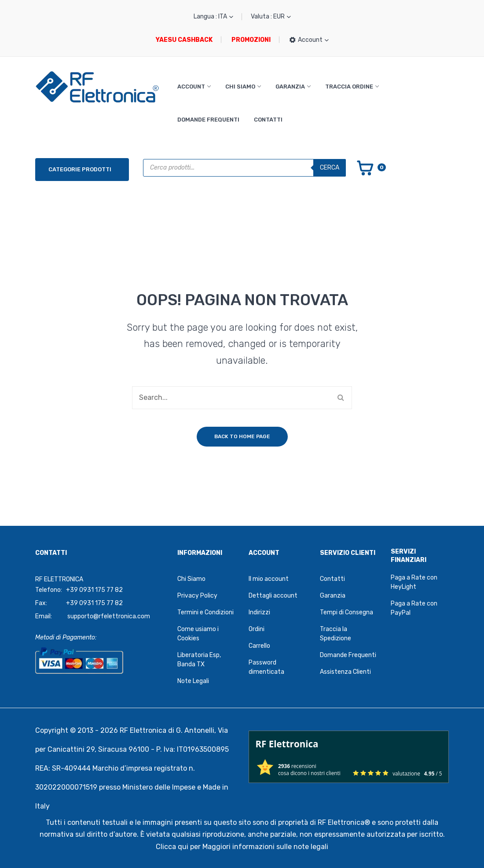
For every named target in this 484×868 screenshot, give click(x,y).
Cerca (330, 168)
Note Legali (193, 681)
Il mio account (269, 579)
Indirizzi (259, 612)
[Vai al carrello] (371, 167)
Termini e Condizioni (205, 612)
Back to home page (242, 436)
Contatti (268, 120)
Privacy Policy (197, 596)
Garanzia (290, 87)
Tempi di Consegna (346, 612)
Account (191, 87)
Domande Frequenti (208, 120)
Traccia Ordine (349, 87)
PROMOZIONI (251, 40)
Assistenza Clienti (345, 672)
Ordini (257, 629)
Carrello (259, 646)
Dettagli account (273, 596)
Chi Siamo (240, 87)
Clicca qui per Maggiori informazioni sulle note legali (242, 847)
